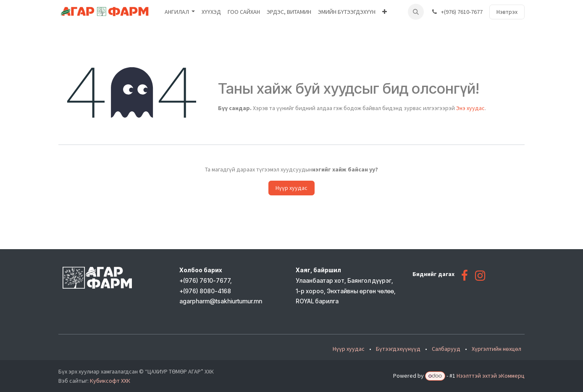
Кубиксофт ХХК (110, 381)
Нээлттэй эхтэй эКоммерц (491, 376)
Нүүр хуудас (291, 188)
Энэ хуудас (470, 108)
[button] (416, 12)
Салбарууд (446, 349)
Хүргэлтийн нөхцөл (496, 349)
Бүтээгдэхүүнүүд (398, 349)
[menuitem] (180, 12)
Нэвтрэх (507, 12)
